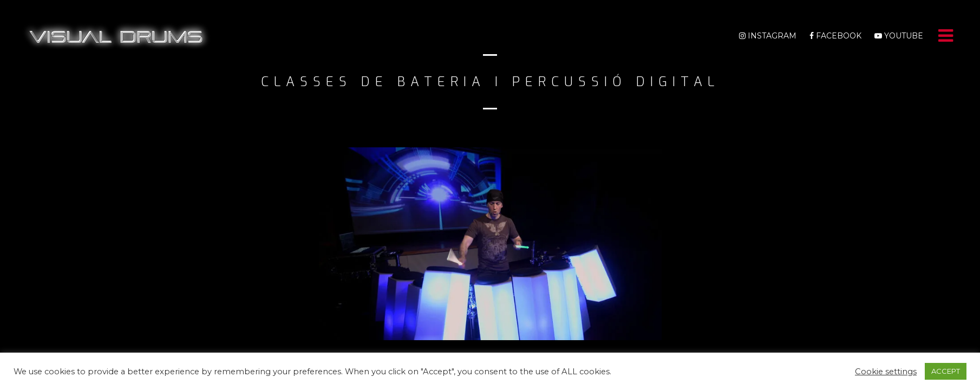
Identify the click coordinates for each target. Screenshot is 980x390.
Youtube (899, 36)
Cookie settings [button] (886, 372)
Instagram (768, 36)
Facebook (835, 36)
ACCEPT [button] (946, 371)
